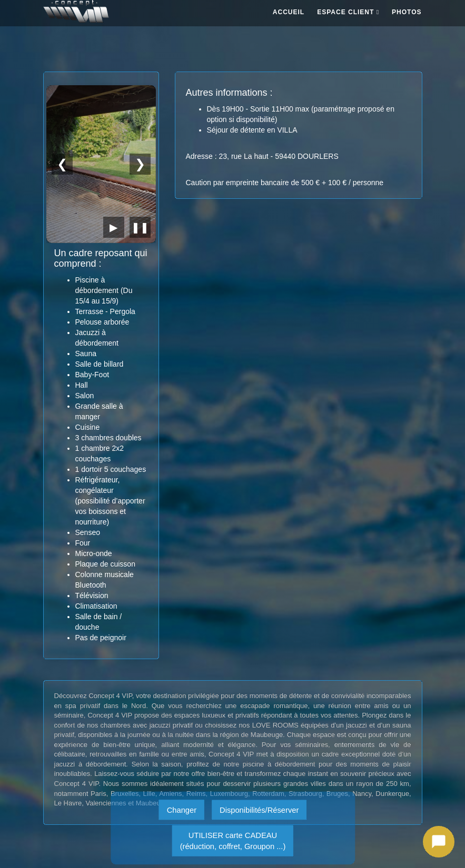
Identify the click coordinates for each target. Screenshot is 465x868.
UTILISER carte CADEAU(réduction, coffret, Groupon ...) (232, 841)
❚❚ (140, 227)
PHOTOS (407, 12)
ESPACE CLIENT (348, 12)
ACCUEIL (289, 12)
